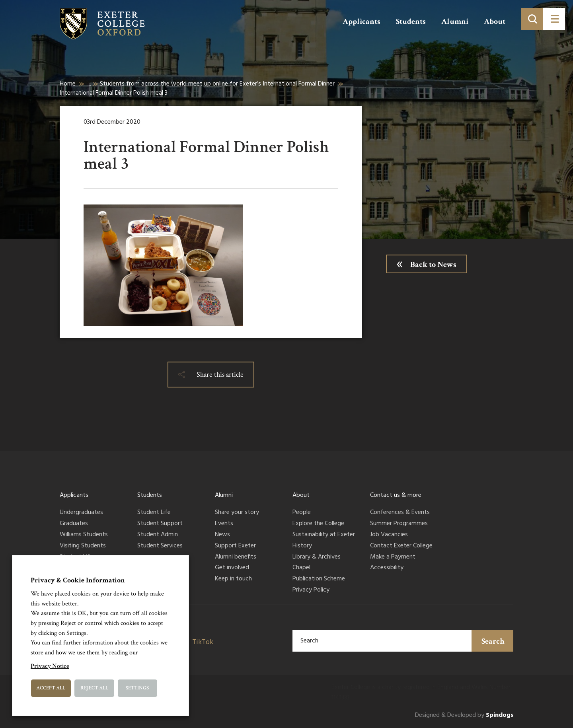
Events (224, 524)
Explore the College (318, 524)
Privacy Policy (311, 590)
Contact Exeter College (401, 546)
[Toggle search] (532, 19)
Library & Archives (317, 557)
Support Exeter (235, 546)
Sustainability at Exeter (324, 535)
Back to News (433, 265)
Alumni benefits (236, 557)
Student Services (160, 546)
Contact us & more (396, 495)
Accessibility (387, 568)
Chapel (301, 568)
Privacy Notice (50, 666)
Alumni (455, 21)
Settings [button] (137, 688)
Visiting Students (83, 546)
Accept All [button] (51, 688)
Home (68, 84)
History (302, 546)
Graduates (74, 524)
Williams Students (84, 535)
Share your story (237, 513)
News (222, 535)
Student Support (160, 524)
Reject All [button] (94, 688)
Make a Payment (393, 557)
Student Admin (158, 535)
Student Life (154, 513)
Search (493, 641)
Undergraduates (81, 513)
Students (411, 21)
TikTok (203, 642)
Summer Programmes (399, 524)
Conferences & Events (400, 513)
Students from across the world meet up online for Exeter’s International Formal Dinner (217, 84)
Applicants (362, 21)
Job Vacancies (389, 535)
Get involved (232, 568)
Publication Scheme (319, 579)
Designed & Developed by (464, 715)
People (302, 513)
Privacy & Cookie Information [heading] (78, 580)
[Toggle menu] (554, 19)
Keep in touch (233, 579)
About (495, 21)
